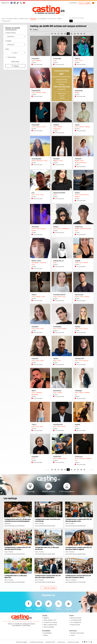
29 (65, 34)
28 (62, 34)
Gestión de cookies (73, 642)
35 (84, 34)
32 (75, 34)
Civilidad (8, 41)
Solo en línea (12, 57)
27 (59, 34)
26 (55, 34)
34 (81, 34)
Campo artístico (11, 33)
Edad (7, 49)
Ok (71, 21)
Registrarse (84, 3)
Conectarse (73, 3)
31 (71, 34)
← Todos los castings (49, 588)
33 (78, 34)
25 (52, 34)
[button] (94, 3)
